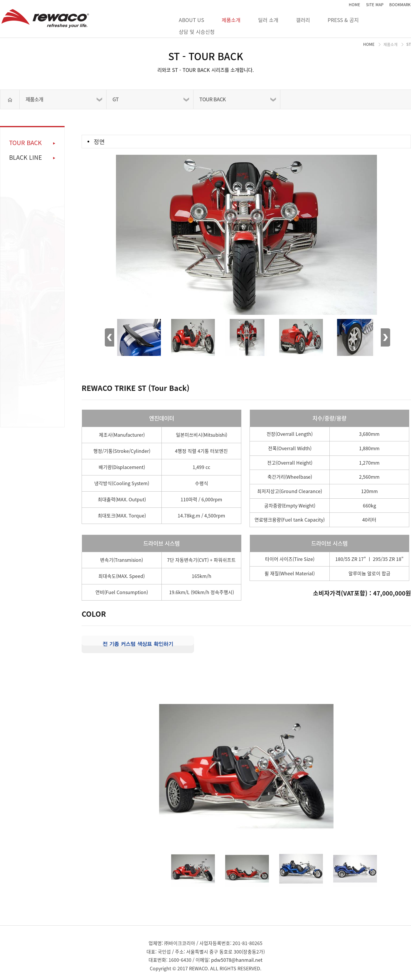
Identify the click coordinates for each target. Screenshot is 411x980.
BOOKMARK (400, 5)
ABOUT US (191, 20)
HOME (354, 5)
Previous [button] (110, 337)
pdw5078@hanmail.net (237, 960)
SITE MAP (375, 5)
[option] (246, 225)
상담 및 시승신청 (197, 32)
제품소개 (231, 20)
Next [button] (385, 337)
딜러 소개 (268, 20)
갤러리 (303, 20)
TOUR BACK (213, 99)
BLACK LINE (26, 158)
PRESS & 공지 (343, 20)
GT (116, 99)
